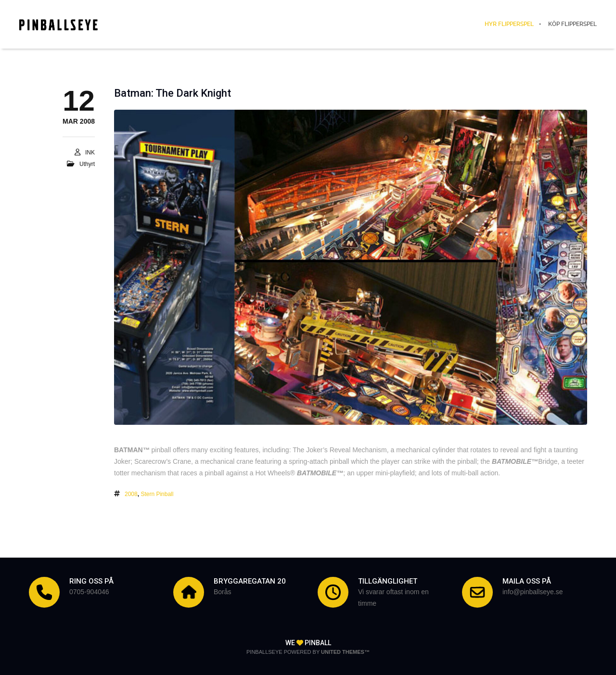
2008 (131, 494)
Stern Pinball (157, 494)
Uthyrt (87, 164)
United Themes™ (345, 652)
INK (90, 153)
